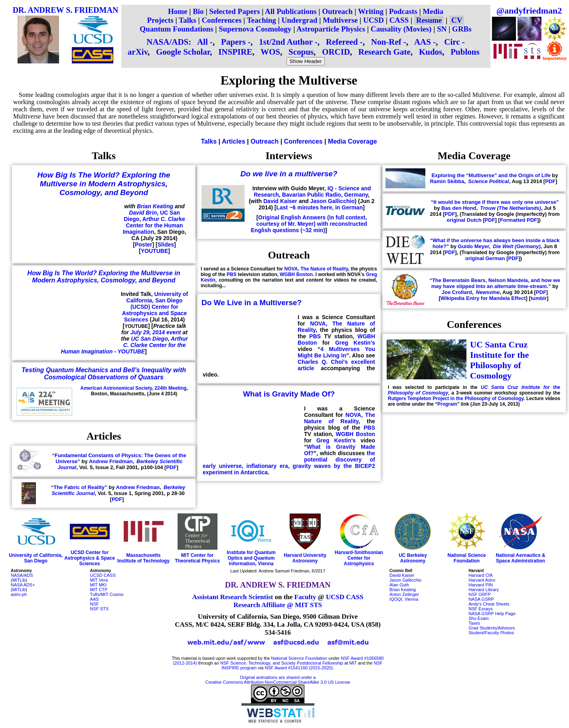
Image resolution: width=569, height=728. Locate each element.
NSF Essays (481, 609)
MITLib (19, 580)
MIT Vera (99, 580)
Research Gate (384, 52)
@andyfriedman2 (529, 11)
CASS (399, 20)
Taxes (474, 623)
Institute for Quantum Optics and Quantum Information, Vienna (251, 558)
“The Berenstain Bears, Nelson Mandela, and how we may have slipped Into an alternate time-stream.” (495, 283)
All (203, 42)
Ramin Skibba (447, 181)
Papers (233, 42)
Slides (166, 245)
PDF (171, 467)
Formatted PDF (519, 220)
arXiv (138, 52)
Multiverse (340, 20)
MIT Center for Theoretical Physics (197, 558)
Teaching (262, 20)
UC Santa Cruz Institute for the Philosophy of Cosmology (499, 360)
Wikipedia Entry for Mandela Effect (483, 298)
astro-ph (19, 594)
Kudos (431, 52)
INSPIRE (235, 52)
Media (433, 11)
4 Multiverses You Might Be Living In (336, 352)
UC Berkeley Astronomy (413, 558)
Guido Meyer (474, 246)
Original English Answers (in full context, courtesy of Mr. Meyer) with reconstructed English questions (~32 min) (309, 224)
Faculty (305, 597)
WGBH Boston (296, 274)
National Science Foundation (466, 558)
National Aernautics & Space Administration (520, 558)
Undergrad (300, 20)
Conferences (221, 20)
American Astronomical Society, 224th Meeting (133, 388)
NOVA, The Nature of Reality (316, 269)
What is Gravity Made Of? (289, 394)
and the (365, 663)
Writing (371, 11)
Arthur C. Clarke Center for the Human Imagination (154, 225)
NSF (95, 604)
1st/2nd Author (286, 42)
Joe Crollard (457, 292)
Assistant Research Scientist (232, 597)
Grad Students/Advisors (492, 628)
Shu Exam (479, 618)
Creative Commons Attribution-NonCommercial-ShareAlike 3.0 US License (278, 682)
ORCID (336, 52)
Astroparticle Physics (331, 29)
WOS (270, 52)
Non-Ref (386, 42)
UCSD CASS (103, 575)
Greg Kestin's (355, 343)
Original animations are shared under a (278, 677)
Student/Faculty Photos (491, 633)
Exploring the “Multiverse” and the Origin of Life (491, 175)
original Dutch (464, 220)
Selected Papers (234, 11)
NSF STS (99, 609)
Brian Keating (155, 206)
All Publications (291, 11)
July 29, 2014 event (156, 332)
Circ (452, 42)
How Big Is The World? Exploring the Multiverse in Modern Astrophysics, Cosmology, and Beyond (104, 184)
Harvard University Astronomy (305, 558)
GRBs (462, 29)
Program (447, 404)
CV (457, 20)
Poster (144, 245)
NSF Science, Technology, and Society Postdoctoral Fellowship (282, 663)
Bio (198, 11)
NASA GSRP (481, 599)
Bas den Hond (459, 208)
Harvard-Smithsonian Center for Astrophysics (359, 558)
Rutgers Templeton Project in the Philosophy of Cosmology (456, 399)
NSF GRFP (480, 594)
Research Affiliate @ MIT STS (278, 605)
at (346, 663)
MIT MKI (98, 585)
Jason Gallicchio (333, 201)
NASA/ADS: (169, 42)
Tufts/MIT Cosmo (107, 594)
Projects (160, 20)
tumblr (539, 298)
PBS (232, 274)
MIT (353, 663)
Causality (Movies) (401, 29)
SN (442, 29)
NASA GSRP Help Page (492, 614)
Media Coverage (353, 141)
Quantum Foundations (176, 29)
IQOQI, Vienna (404, 599)
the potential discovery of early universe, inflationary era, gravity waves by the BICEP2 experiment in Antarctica (289, 463)
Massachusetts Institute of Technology (143, 558)
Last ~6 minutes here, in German (320, 207)
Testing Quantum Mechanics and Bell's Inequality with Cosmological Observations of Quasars (104, 374)
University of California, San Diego (36, 558)
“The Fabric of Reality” (79, 487)
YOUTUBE (154, 251)
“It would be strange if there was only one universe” (495, 202)
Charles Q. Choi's (323, 362)
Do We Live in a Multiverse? (252, 303)
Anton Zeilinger (404, 594)
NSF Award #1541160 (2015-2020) (298, 668)
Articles (234, 141)
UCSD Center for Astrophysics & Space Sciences (90, 558)
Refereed (342, 42)
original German (485, 258)
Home (178, 11)
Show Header (306, 61)
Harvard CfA (481, 575)
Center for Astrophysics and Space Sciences (155, 313)
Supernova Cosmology (255, 29)
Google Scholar (183, 52)
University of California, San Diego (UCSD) (157, 300)
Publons (465, 52)
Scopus (301, 52)
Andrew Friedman (111, 461)
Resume (429, 20)
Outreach (337, 11)
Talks (188, 20)
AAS (423, 42)
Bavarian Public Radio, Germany (325, 195)
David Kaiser (280, 201)
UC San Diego (149, 339)
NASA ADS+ (23, 585)
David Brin (143, 213)
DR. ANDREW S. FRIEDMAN (66, 10)
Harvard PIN (481, 585)
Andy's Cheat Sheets (489, 604)
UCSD (373, 20)
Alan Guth (399, 585)
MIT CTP (99, 590)
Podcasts (403, 11)
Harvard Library (484, 590)
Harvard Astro (482, 580)
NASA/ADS (22, 575)
